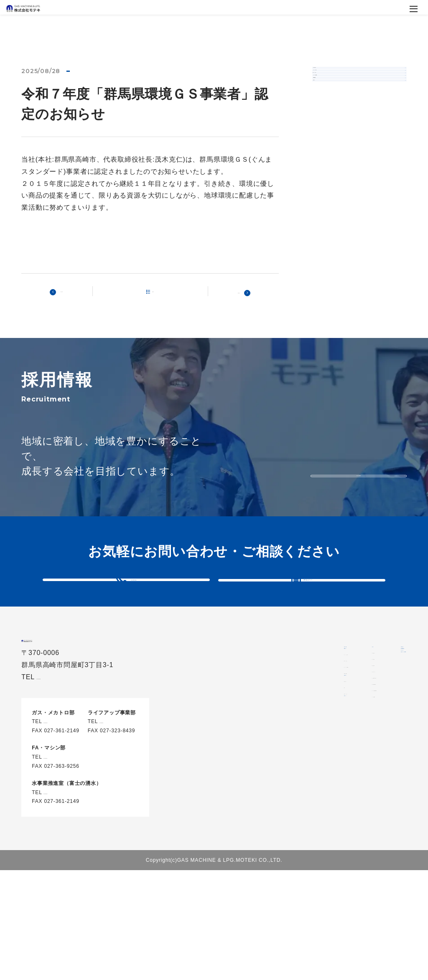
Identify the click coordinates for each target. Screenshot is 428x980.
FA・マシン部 (339, 120)
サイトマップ (355, 900)
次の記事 (234, 293)
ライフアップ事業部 (346, 141)
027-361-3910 (134, 595)
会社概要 (268, 777)
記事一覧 (155, 293)
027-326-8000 (117, 771)
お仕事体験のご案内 (373, 748)
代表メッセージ (282, 819)
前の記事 (66, 293)
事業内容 (268, 700)
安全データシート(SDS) (371, 922)
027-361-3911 (61, 806)
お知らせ (80, 72)
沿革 (267, 805)
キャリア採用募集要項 (376, 776)
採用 (346, 679)
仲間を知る (360, 693)
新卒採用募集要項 (369, 762)
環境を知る (360, 721)
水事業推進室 (338, 162)
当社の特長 (271, 679)
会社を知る (360, 707)
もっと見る (359, 468)
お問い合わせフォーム (308, 595)
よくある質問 (363, 790)
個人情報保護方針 (362, 880)
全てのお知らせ (341, 77)
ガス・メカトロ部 (344, 98)
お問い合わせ (355, 858)
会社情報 (273, 792)
